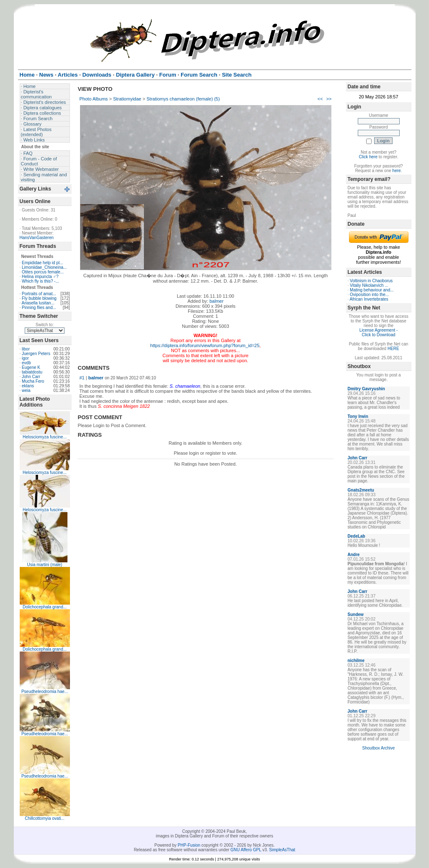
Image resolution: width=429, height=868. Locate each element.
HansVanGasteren (37, 238)
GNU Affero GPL (246, 850)
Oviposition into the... (369, 295)
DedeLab (357, 536)
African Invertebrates (369, 299)
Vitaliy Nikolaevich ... (369, 285)
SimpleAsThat (282, 850)
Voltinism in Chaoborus (371, 281)
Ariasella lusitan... (38, 303)
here (397, 171)
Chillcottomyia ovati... (44, 818)
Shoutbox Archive (379, 748)
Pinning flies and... (39, 308)
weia (26, 390)
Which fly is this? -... (40, 281)
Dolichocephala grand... (45, 607)
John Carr (31, 377)
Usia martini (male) (45, 565)
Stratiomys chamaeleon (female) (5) (183, 99)
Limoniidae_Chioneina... (44, 267)
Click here (368, 157)
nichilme (356, 661)
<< (320, 99)
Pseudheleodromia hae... (45, 692)
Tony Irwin (358, 416)
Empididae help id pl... (42, 263)
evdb (26, 363)
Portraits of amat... (39, 294)
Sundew (356, 614)
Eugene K (31, 367)
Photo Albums (94, 99)
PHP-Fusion (189, 845)
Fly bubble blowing (39, 298)
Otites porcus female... (43, 272)
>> (329, 99)
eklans (28, 386)
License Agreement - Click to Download (379, 332)
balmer (217, 301)
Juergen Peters (36, 354)
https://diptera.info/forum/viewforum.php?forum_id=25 (205, 345)
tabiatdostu (32, 372)
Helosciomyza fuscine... (45, 437)
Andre (354, 555)
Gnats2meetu (361, 490)
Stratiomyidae (127, 99)
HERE (393, 349)
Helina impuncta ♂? (40, 277)
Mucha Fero (33, 381)
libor (26, 349)
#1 (82, 378)
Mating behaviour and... (372, 290)
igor (25, 358)
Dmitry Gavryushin (366, 389)
